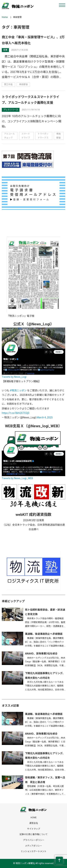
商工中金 (8, 84)
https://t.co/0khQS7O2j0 (16, 413)
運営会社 (34, 823)
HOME (34, 818)
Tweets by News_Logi (14, 377)
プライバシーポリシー (34, 840)
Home (5, 17)
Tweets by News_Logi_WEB (17, 478)
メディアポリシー (33, 846)
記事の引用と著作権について (34, 834)
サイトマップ (34, 829)
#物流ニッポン (18, 390)
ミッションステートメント (34, 851)
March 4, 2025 (45, 417)
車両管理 (23, 84)
